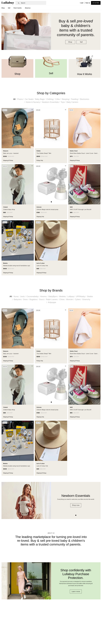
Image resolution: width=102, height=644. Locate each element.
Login (82, 3)
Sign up (88, 3)
